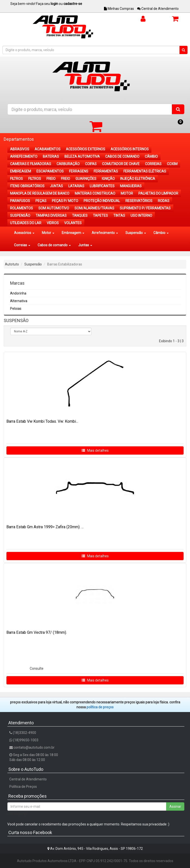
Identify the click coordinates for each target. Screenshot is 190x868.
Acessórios (24, 233)
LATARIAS (76, 186)
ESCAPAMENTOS (50, 171)
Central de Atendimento (158, 9)
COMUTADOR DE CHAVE (121, 164)
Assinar (175, 806)
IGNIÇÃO (108, 179)
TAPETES (100, 216)
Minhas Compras (119, 9)
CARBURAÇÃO (68, 164)
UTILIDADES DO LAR (26, 223)
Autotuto (12, 264)
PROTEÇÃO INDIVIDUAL (102, 201)
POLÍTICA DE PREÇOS (100, 707)
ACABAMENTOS (48, 149)
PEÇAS (41, 201)
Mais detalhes (95, 450)
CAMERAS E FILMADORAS (31, 164)
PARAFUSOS (20, 201)
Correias (22, 245)
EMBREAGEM (21, 171)
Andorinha (18, 293)
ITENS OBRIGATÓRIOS (27, 186)
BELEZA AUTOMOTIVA (82, 156)
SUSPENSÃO (20, 216)
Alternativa (19, 301)
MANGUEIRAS (131, 186)
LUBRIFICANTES (102, 186)
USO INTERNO (141, 216)
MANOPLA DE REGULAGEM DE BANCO (40, 193)
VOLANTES (73, 223)
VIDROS (53, 223)
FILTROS (16, 179)
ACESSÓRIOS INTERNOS (130, 149)
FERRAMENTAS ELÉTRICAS (145, 171)
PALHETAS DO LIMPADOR (158, 193)
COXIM (172, 164)
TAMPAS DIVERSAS (51, 216)
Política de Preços (23, 787)
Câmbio (161, 233)
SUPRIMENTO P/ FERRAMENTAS (145, 208)
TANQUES (80, 216)
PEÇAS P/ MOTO (65, 201)
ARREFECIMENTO (24, 156)
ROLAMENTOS (22, 208)
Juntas (85, 245)
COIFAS (91, 164)
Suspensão (136, 233)
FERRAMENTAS (106, 171)
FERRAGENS (79, 171)
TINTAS (119, 216)
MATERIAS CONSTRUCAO (95, 193)
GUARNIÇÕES (86, 179)
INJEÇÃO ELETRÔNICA (138, 179)
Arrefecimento (105, 233)
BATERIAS (51, 156)
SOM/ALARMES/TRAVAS (94, 208)
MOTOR (127, 193)
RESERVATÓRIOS (139, 201)
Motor (48, 233)
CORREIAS (153, 164)
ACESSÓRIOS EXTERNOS (86, 149)
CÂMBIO (151, 156)
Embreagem (73, 233)
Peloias (16, 309)
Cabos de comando (54, 245)
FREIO (51, 179)
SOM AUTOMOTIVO (54, 208)
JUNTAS (56, 186)
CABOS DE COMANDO (122, 156)
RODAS (164, 201)
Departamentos (19, 139)
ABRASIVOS (20, 149)
